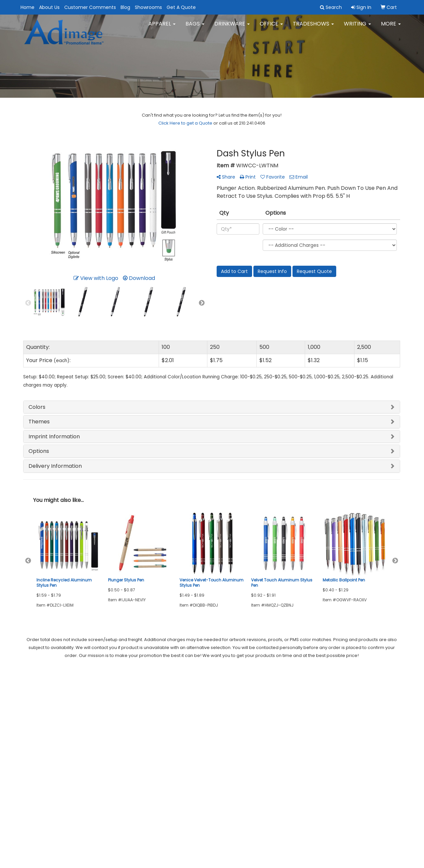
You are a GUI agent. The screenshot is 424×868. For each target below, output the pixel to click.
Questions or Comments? (56, 755)
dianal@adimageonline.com (365, 721)
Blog (125, 7)
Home (27, 7)
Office (271, 26)
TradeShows (313, 26)
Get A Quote (181, 7)
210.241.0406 (385, 713)
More (391, 26)
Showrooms (148, 7)
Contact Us (35, 724)
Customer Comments (90, 7)
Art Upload (99, 734)
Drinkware (232, 26)
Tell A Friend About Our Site (59, 763)
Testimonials (37, 743)
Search (96, 706)
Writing (357, 26)
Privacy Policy (102, 724)
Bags (195, 26)
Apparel (162, 26)
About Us (49, 7)
